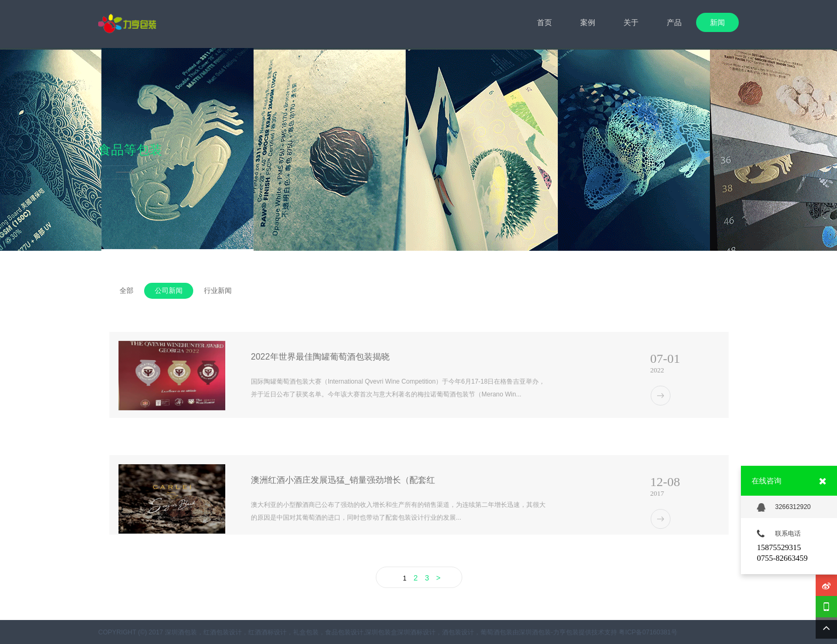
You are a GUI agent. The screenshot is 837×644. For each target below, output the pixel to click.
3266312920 (784, 507)
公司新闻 (169, 291)
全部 (127, 291)
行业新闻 (218, 291)
